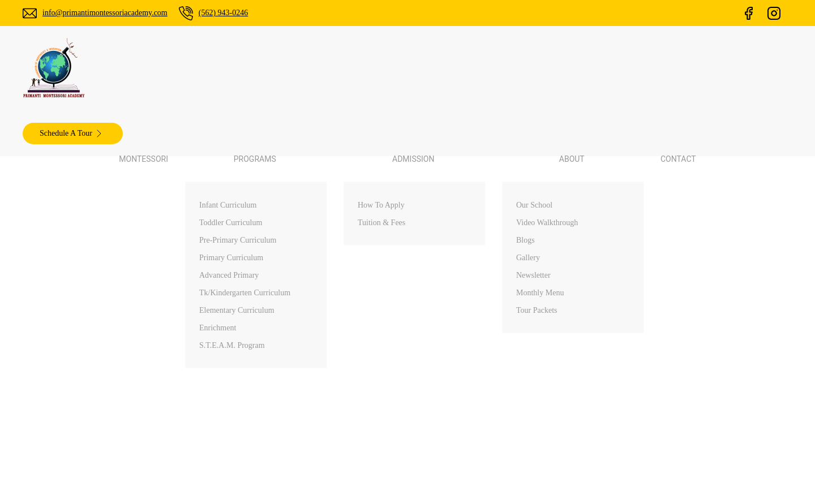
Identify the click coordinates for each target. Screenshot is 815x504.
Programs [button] (353, 68)
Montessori (284, 68)
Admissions (460, 378)
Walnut (649, 339)
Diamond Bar (661, 378)
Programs (457, 359)
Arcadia (650, 359)
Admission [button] (423, 68)
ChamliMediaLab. (562, 487)
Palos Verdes (660, 319)
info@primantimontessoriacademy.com (115, 13)
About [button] (484, 68)
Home (450, 319)
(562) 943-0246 (246, 13)
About (450, 398)
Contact (537, 68)
